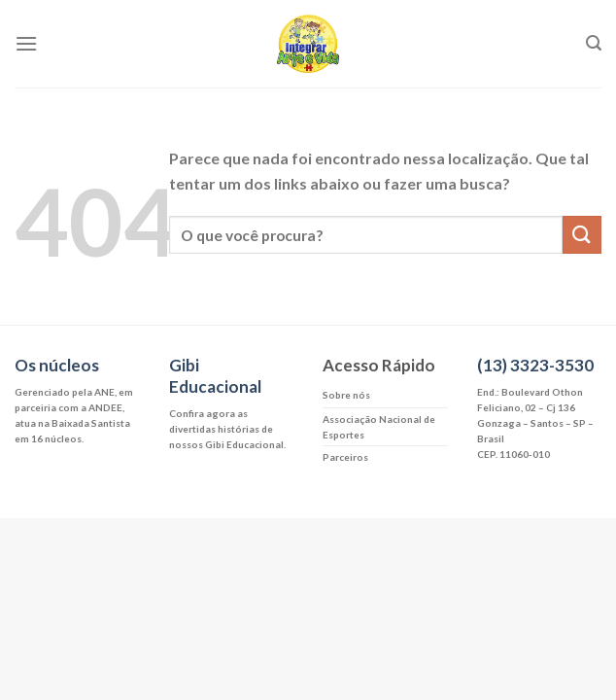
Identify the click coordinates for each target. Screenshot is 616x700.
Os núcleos (57, 365)
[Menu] (26, 43)
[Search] (594, 43)
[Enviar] (582, 235)
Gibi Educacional (215, 376)
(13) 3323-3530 (535, 365)
